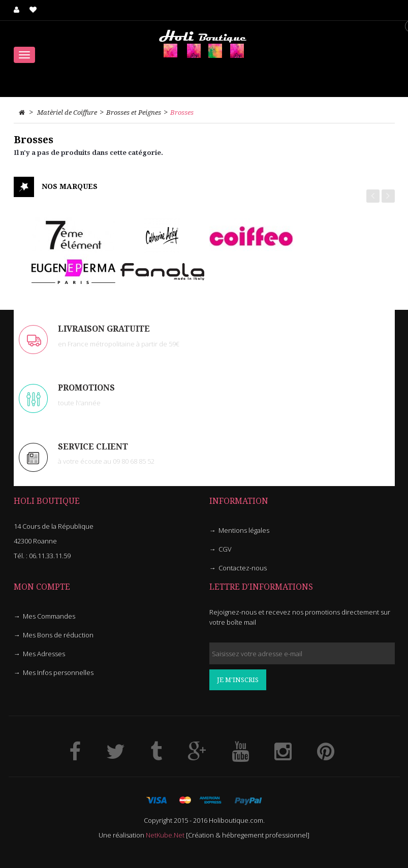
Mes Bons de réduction (58, 635)
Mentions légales (244, 530)
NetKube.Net (165, 835)
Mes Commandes (49, 616)
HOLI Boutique (47, 501)
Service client (93, 447)
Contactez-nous (243, 568)
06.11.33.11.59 (50, 556)
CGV (225, 549)
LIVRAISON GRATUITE (104, 329)
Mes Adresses (44, 654)
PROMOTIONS (86, 388)
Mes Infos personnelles (58, 672)
